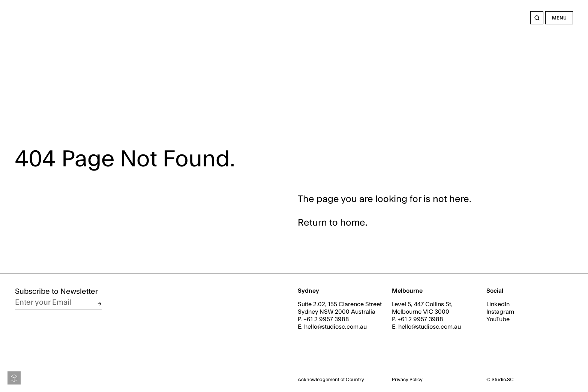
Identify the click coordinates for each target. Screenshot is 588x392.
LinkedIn (498, 304)
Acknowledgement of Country (331, 380)
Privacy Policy (407, 380)
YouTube (498, 319)
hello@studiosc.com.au (335, 327)
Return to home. (333, 223)
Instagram (500, 312)
